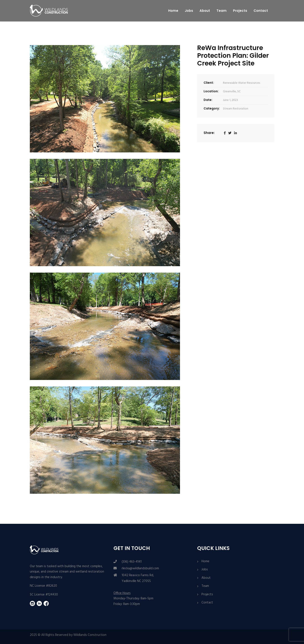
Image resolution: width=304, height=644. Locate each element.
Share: (209, 133)
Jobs (189, 11)
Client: (209, 83)
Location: (211, 91)
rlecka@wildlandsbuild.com (140, 568)
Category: (212, 108)
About (205, 11)
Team (222, 11)
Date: (208, 100)
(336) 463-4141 (132, 562)
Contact (261, 11)
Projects (240, 11)
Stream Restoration (236, 109)
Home (173, 11)
